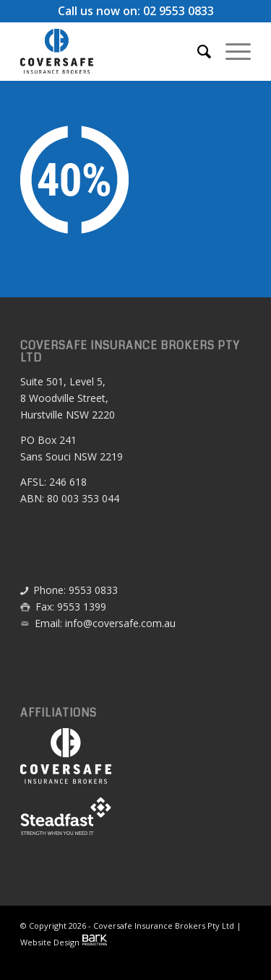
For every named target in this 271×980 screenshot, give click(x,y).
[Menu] (231, 51)
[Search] (197, 51)
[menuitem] (197, 51)
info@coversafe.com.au (120, 623)
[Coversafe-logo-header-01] (112, 51)
